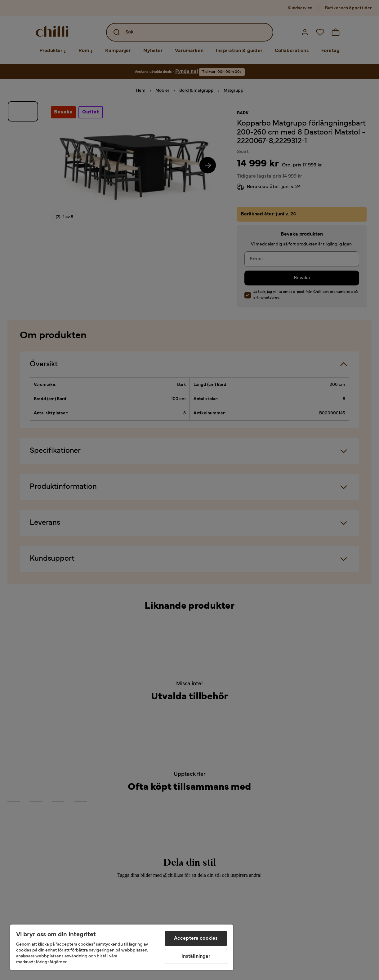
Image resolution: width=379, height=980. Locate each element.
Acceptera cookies (196, 938)
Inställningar (196, 956)
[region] (122, 947)
